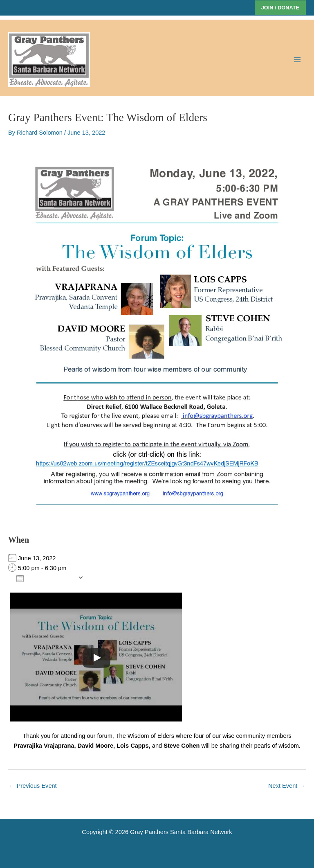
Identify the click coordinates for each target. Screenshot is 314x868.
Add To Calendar (45, 578)
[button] (280, 8)
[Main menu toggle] (297, 60)
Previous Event (33, 786)
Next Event (287, 786)
